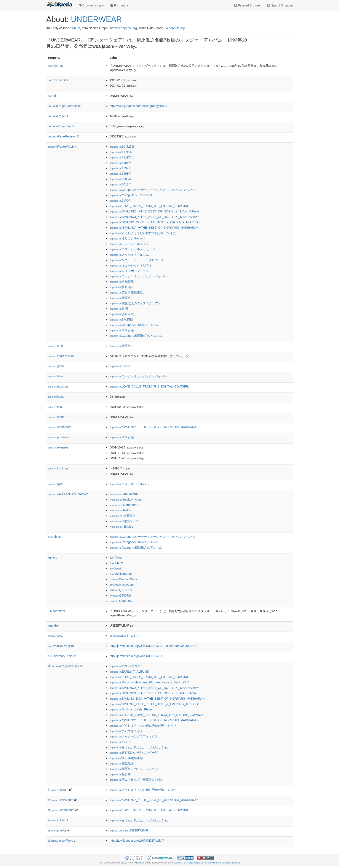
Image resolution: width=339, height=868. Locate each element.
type (55, 484)
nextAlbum (60, 427)
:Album (116, 563)
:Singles (121, 527)
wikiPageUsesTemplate (68, 494)
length (57, 397)
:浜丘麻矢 (122, 314)
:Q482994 (121, 601)
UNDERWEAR (96, 19)
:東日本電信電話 (126, 292)
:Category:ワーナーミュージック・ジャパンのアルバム (153, 190)
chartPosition (61, 356)
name (56, 417)
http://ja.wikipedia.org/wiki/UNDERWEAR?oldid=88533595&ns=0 (153, 646)
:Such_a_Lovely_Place (131, 709)
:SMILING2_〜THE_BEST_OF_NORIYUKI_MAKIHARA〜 (154, 211)
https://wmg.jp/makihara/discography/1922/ (138, 106)
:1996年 (121, 163)
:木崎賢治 (122, 330)
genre (56, 366)
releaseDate (58, 80)
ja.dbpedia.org (175, 28)
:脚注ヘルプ (124, 521)
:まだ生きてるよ (126, 731)
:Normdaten (124, 505)
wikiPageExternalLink (65, 106)
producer (58, 437)
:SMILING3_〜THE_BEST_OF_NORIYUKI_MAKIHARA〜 (154, 217)
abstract (56, 66)
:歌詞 (119, 309)
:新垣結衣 (122, 287)
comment (57, 611)
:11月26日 (122, 157)
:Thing (116, 558)
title (53, 96)
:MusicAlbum (122, 585)
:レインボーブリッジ (129, 271)
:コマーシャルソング (129, 244)
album (60, 790)
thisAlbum (59, 468)
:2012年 (121, 184)
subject (55, 537)
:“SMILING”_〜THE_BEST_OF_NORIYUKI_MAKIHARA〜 (154, 228)
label (56, 376)
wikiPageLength (61, 126)
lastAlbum (59, 386)
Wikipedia (139, 863)
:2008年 (121, 179)
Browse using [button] (91, 5)
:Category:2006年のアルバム (135, 325)
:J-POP (120, 201)
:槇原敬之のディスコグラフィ (135, 303)
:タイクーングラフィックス (134, 736)
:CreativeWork (123, 579)
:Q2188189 (122, 590)
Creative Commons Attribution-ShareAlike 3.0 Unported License (206, 863)
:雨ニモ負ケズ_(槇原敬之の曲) (136, 780)
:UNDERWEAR (125, 636)
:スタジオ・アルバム (129, 255)
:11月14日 (122, 152)
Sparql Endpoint (280, 5)
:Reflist (121, 510)
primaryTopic (62, 841)
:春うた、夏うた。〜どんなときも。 (140, 747)
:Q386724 (121, 595)
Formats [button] (119, 5)
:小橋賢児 (122, 282)
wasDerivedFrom (62, 646)
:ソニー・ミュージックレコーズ (137, 260)
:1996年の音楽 (125, 666)
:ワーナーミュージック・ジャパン (138, 276)
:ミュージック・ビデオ (131, 265)
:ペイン (120, 742)
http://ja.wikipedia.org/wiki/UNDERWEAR (137, 656)
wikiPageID (58, 116)
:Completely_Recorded (131, 195)
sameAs (56, 636)
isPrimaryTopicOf (62, 656)
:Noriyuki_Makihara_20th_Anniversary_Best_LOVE (150, 682)
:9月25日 (121, 319)
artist (56, 346)
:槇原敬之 (122, 298)
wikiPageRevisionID (64, 136)
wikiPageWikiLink (62, 147)
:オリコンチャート (128, 238)
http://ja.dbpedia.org (123, 28)
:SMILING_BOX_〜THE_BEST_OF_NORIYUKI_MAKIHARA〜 (158, 699)
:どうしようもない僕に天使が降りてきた (143, 233)
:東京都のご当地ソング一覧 (134, 753)
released (58, 447)
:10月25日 (122, 147)
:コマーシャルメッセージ (132, 249)
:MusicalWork (121, 574)
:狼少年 (120, 774)
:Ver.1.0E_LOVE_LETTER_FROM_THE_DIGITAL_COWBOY (156, 715)
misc (56, 407)
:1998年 (121, 174)
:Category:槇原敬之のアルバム (136, 336)
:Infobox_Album (126, 499)
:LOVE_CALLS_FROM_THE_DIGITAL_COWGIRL (149, 206)
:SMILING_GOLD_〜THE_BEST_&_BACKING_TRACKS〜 (155, 222)
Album (76, 28)
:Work (116, 568)
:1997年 (121, 168)
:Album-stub (124, 494)
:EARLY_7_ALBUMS (129, 672)
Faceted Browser (248, 5)
